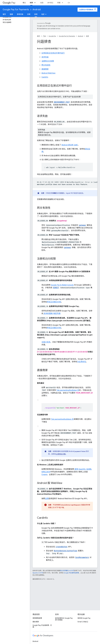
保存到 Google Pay (84, 618)
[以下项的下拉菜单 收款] (36, 3)
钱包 (42, 3)
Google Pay (52, 36)
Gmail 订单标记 (83, 622)
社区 (43, 14)
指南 (11, 14)
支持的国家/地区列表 (52, 313)
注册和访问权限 (48, 61)
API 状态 (50, 3)
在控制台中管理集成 (86, 10)
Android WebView (48, 73)
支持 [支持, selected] (36, 14)
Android (37, 10)
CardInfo (45, 77)
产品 (44, 36)
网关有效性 (46, 65)
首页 (4, 14)
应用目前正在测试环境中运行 (53, 53)
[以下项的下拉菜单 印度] (63, 3)
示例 (29, 14)
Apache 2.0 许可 (38, 573)
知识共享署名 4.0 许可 (67, 571)
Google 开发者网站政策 (71, 573)
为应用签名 (82, 362)
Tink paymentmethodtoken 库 (68, 390)
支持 (87, 36)
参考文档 (20, 14)
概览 (24, 3)
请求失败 (45, 57)
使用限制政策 (37, 618)
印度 (59, 3)
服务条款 (36, 622)
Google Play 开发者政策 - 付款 (42, 626)
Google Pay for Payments (16, 10)
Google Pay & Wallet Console (62, 285)
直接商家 (45, 69)
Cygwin (44, 474)
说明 (47, 499)
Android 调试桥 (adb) (70, 145)
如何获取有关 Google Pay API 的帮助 (64, 619)
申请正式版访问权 (54, 302)
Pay (9, 3)
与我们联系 (46, 342)
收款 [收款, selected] (31, 3)
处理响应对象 (61, 454)
